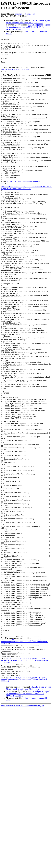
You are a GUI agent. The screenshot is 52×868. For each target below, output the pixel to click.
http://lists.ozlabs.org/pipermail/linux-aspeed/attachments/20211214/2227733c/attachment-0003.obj (24, 807)
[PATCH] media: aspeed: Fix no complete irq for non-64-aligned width (28, 21)
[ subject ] (42, 32)
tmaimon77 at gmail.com (25, 14)
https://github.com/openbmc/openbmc (24, 210)
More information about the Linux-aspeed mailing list (23, 834)
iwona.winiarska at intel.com (16, 76)
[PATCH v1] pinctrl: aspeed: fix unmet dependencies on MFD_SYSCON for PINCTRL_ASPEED (28, 27)
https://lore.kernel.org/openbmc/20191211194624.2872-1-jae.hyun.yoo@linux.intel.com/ (27, 218)
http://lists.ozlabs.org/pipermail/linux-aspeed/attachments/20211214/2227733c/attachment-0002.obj (24, 785)
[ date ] (27, 32)
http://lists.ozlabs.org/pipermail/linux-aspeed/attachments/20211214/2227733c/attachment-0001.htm (24, 762)
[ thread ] (34, 32)
